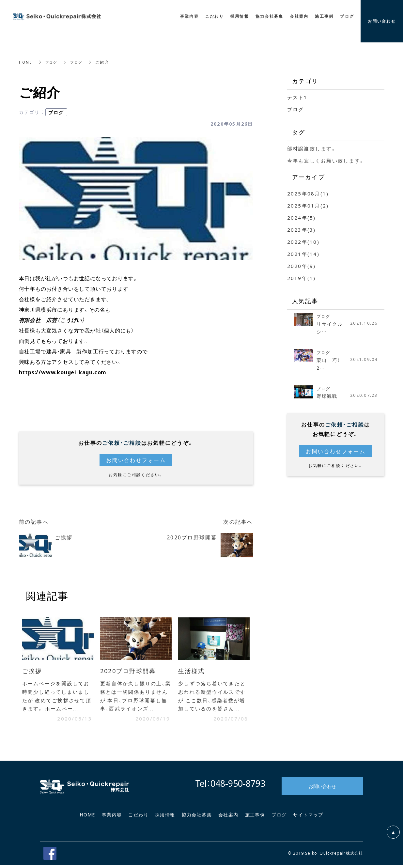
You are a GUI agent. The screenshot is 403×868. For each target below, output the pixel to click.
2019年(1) (302, 278)
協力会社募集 (197, 818)
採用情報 (165, 818)
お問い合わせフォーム (136, 460)
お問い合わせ (322, 789)
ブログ (53, 62)
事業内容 (112, 818)
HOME (26, 62)
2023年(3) (302, 230)
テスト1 (297, 97)
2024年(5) (302, 218)
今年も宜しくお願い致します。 (326, 161)
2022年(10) (303, 242)
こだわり (138, 818)
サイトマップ (308, 818)
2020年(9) (302, 266)
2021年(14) (303, 254)
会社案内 (228, 818)
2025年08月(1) (308, 194)
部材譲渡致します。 (312, 148)
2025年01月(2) (308, 206)
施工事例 (255, 818)
